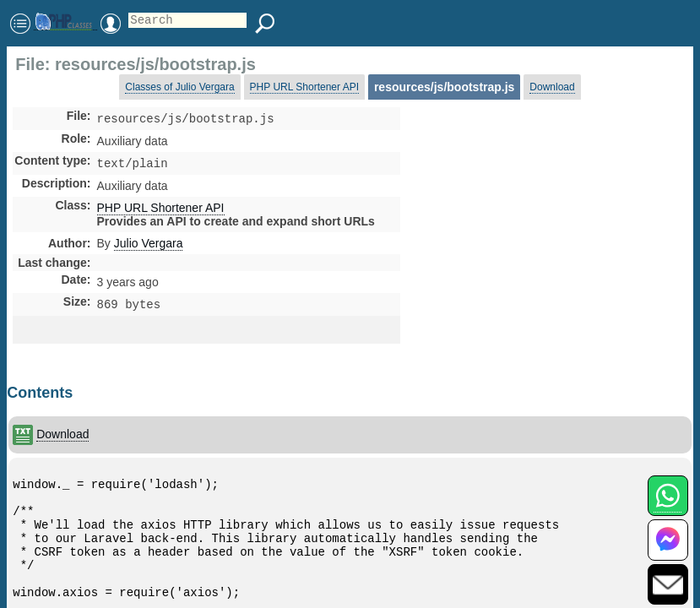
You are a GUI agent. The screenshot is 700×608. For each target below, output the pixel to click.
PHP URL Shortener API (304, 87)
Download (552, 87)
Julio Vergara (149, 247)
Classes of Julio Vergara (179, 87)
